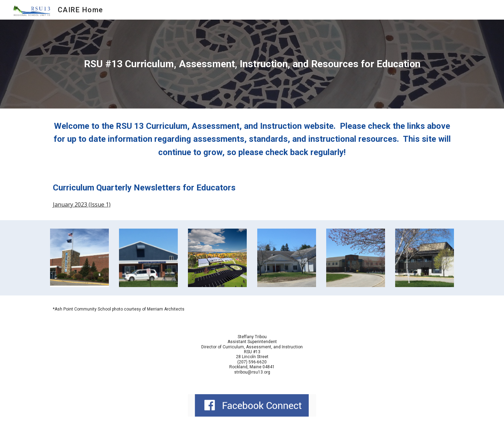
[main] (252, 64)
